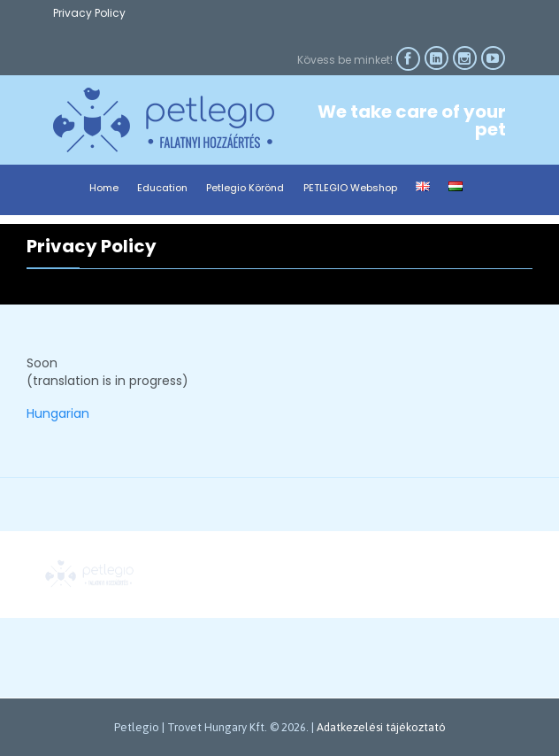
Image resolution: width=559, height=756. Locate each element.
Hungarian (58, 413)
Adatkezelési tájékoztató (381, 727)
